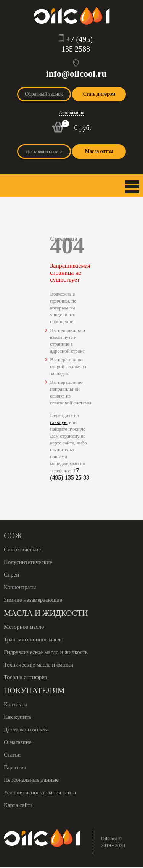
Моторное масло (24, 627)
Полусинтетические (28, 562)
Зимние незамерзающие (33, 600)
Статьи (12, 755)
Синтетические (22, 549)
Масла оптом (99, 151)
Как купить (18, 717)
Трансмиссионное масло (34, 639)
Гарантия (15, 767)
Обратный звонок (44, 94)
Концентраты (20, 587)
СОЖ (13, 536)
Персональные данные (31, 780)
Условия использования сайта (40, 792)
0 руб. (83, 128)
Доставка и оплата (44, 151)
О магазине (18, 742)
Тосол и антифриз (25, 677)
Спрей (11, 575)
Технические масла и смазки (39, 665)
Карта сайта (18, 805)
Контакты (16, 704)
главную (59, 422)
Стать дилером (99, 94)
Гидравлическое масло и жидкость (46, 652)
